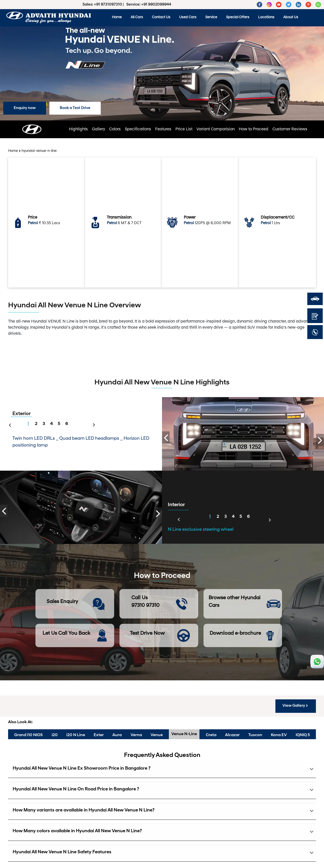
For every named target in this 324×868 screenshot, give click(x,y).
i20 (55, 735)
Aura (117, 735)
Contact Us (161, 17)
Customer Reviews (290, 129)
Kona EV (279, 735)
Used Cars (188, 17)
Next (95, 422)
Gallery (98, 129)
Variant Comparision (216, 129)
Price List (184, 129)
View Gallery (296, 706)
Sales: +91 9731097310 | (104, 5)
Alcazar (232, 735)
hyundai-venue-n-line (39, 151)
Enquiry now (25, 108)
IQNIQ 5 (303, 735)
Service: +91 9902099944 (149, 5)
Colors (115, 129)
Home (117, 17)
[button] (162, 770)
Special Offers (238, 17)
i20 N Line (76, 735)
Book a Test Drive (75, 108)
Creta (211, 735)
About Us (291, 17)
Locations (266, 17)
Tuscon (255, 735)
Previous (9, 424)
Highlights (78, 129)
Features (163, 129)
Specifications (138, 129)
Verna (136, 735)
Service (211, 17)
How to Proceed (254, 129)
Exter (99, 735)
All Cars (137, 17)
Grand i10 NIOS (28, 735)
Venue (157, 735)
